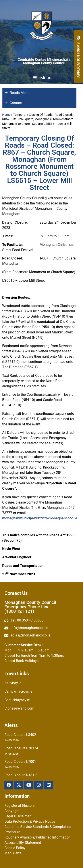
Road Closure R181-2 (21, 775)
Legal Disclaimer (17, 816)
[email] (41, 628)
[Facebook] (9, 785)
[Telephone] (41, 620)
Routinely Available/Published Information (38, 837)
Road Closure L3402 (20, 735)
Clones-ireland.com (19, 708)
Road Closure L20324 (21, 748)
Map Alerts (13, 853)
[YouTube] (29, 785)
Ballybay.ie (13, 683)
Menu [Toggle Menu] (42, 78)
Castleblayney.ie (17, 700)
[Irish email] (41, 635)
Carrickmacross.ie (18, 691)
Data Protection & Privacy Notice (30, 821)
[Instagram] (39, 785)
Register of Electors (19, 806)
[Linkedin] (49, 785)
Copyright (12, 811)
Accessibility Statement (23, 843)
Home (6, 115)
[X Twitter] (19, 785)
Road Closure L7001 (20, 762)
